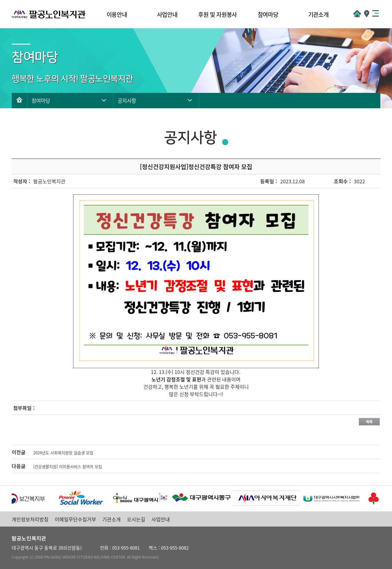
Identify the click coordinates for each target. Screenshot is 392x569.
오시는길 (136, 519)
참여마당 (268, 14)
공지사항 (127, 101)
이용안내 (117, 14)
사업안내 (167, 14)
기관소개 (318, 14)
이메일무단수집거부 (75, 519)
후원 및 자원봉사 (218, 14)
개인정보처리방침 (30, 519)
